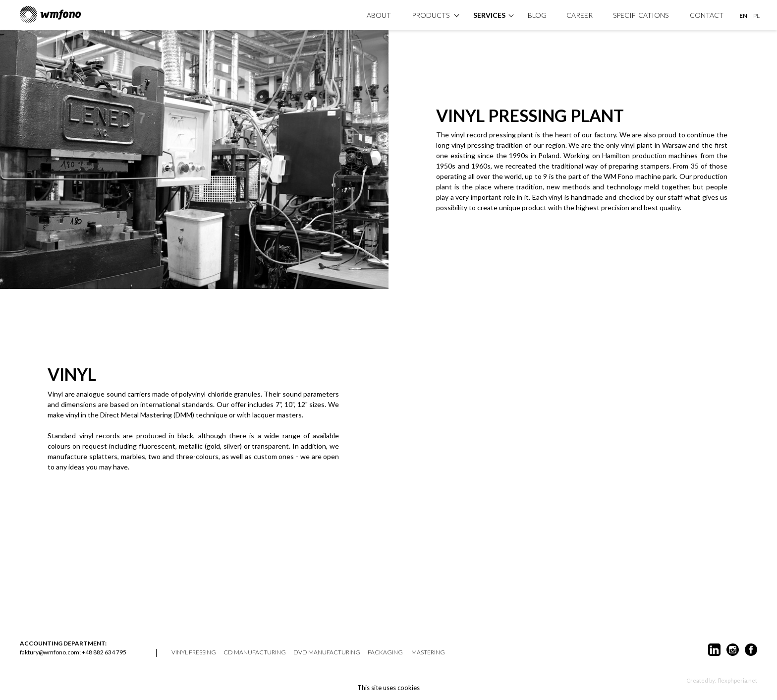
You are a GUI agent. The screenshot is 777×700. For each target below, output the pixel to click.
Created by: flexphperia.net (722, 680)
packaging (385, 652)
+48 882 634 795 (104, 652)
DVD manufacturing (327, 652)
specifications (641, 15)
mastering (428, 652)
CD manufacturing (255, 652)
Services (489, 15)
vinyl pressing (194, 652)
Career (580, 15)
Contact (707, 15)
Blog (537, 15)
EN (743, 16)
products (431, 15)
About (379, 15)
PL (756, 16)
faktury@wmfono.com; (50, 652)
